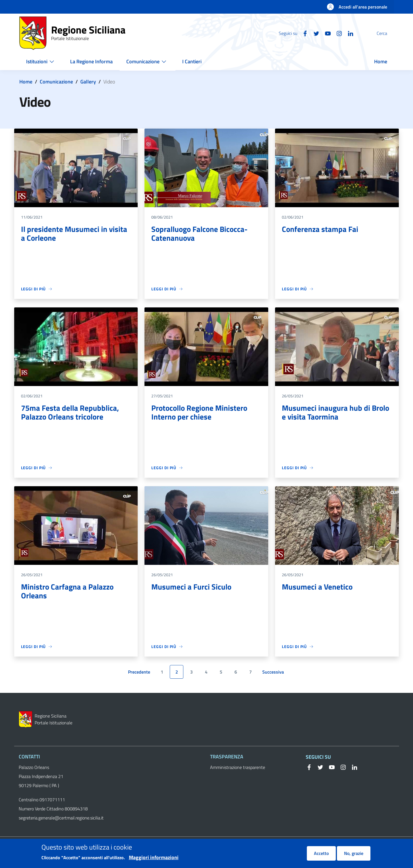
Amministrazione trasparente (238, 767)
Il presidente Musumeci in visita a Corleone (75, 234)
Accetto (321, 856)
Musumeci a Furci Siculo (192, 587)
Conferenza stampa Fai (320, 229)
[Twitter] (303, 33)
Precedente (140, 673)
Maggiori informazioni (154, 860)
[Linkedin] (337, 33)
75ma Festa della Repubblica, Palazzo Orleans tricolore (71, 413)
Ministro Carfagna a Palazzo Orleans (68, 591)
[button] (387, 33)
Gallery (88, 82)
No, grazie (354, 856)
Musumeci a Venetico (318, 587)
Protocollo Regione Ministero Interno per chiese (201, 413)
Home (26, 82)
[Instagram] (326, 33)
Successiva (274, 673)
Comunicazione (56, 82)
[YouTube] (314, 33)
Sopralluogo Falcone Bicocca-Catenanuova (201, 234)
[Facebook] (292, 33)
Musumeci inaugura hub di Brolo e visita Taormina (336, 413)
